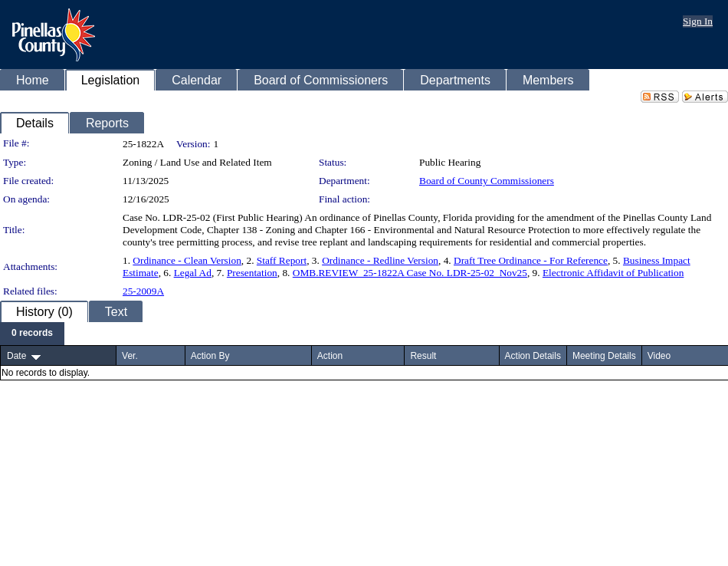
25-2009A (143, 291)
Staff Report (282, 260)
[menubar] (32, 334)
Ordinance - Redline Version (380, 260)
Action (330, 356)
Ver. (130, 356)
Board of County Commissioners (487, 181)
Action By (210, 356)
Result (423, 356)
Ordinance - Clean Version (187, 260)
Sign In (698, 21)
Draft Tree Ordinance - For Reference (531, 260)
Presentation (252, 273)
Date (16, 356)
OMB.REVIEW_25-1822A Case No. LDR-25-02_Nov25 (410, 273)
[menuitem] (32, 334)
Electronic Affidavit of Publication (613, 273)
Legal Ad (193, 273)
